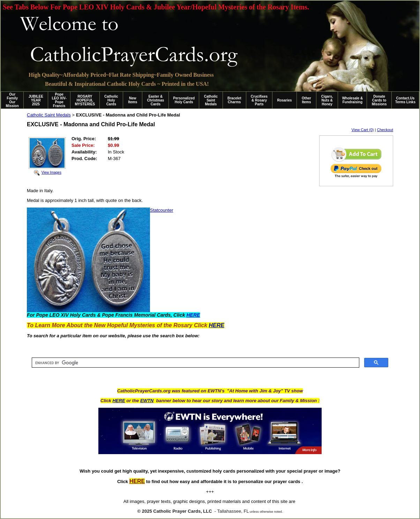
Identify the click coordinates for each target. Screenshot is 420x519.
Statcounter (162, 210)
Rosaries (284, 100)
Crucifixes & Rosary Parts (259, 100)
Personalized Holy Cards (184, 100)
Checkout (385, 130)
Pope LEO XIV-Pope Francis (59, 100)
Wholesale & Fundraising (352, 100)
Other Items (306, 100)
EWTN (147, 401)
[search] (195, 363)
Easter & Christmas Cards (155, 100)
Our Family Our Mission (12, 100)
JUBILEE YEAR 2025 (36, 100)
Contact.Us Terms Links (405, 100)
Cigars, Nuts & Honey (327, 100)
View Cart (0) (363, 130)
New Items (133, 100)
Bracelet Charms (234, 100)
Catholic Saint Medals (211, 100)
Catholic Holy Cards (111, 100)
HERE (119, 401)
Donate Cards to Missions (379, 100)
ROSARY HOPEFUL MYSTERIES (85, 100)
